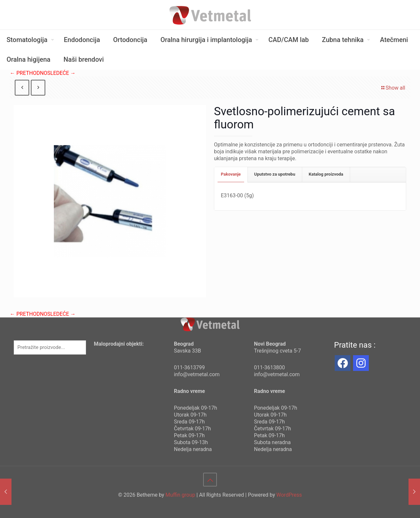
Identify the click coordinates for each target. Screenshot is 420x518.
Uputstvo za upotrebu (275, 174)
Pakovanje (231, 174)
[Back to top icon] (210, 480)
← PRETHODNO (29, 73)
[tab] (231, 174)
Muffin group (180, 495)
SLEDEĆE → (61, 73)
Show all (393, 88)
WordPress (289, 495)
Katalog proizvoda (326, 174)
